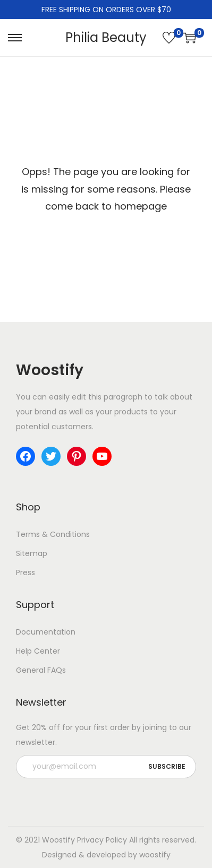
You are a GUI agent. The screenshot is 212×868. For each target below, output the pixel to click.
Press (26, 572)
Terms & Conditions (53, 534)
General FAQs (41, 670)
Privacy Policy (102, 840)
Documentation (46, 632)
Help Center (38, 651)
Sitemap (32, 553)
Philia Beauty (106, 37)
